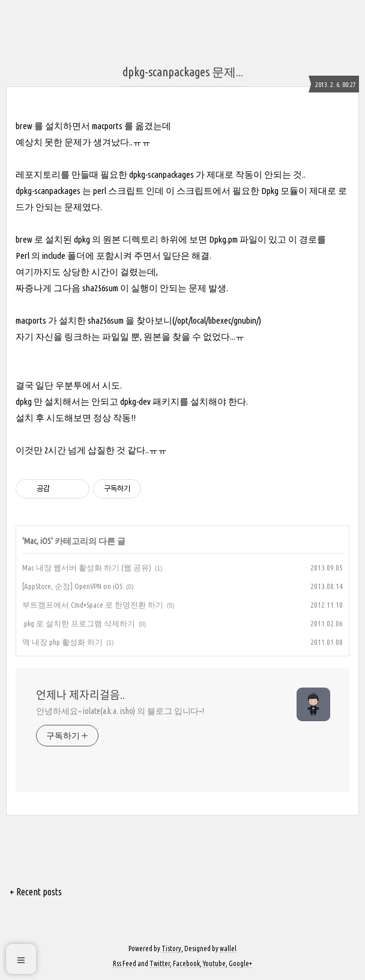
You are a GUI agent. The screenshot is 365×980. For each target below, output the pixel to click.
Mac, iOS (38, 541)
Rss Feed (125, 963)
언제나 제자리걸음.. (80, 695)
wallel (228, 948)
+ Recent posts (36, 892)
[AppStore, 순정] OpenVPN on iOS (72, 586)
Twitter (160, 963)
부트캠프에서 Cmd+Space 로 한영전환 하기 (93, 605)
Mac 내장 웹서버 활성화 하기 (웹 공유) (87, 567)
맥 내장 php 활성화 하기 (62, 642)
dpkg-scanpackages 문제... (183, 72)
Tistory (171, 948)
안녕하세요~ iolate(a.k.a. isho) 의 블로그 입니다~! (120, 711)
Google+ (240, 963)
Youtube (214, 963)
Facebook (186, 963)
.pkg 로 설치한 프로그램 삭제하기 (79, 623)
